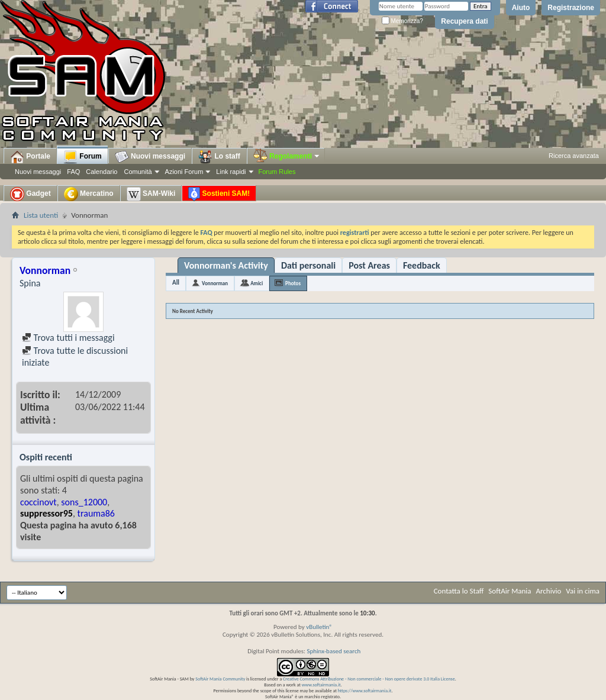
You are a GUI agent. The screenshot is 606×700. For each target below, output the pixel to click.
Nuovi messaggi (38, 172)
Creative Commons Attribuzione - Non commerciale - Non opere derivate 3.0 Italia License (369, 679)
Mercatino (89, 194)
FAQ (73, 172)
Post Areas (369, 265)
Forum (83, 157)
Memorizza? (402, 21)
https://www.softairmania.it (365, 691)
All (176, 283)
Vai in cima (583, 591)
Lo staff (219, 157)
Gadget (30, 194)
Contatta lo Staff (459, 591)
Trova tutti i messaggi (68, 338)
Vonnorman (215, 283)
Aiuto (521, 8)
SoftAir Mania (510, 591)
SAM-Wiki (151, 194)
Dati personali (308, 265)
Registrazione (571, 8)
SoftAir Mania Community (220, 679)
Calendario (101, 172)
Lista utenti (41, 215)
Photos (293, 283)
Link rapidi (231, 172)
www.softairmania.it (321, 685)
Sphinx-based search (333, 651)
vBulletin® (319, 627)
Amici (257, 283)
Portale (30, 157)
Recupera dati (464, 21)
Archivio (549, 591)
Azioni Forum (184, 172)
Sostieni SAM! (219, 194)
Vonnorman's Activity (226, 265)
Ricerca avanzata (574, 156)
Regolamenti (287, 156)
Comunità (138, 172)
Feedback (422, 265)
